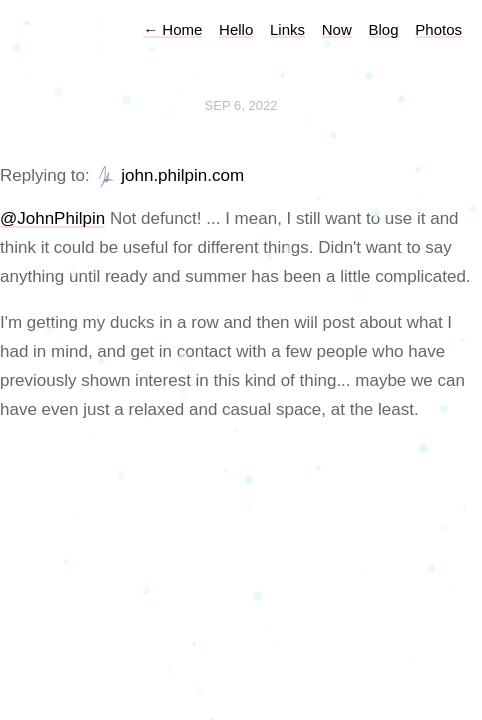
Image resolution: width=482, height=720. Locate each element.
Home (172, 29)
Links (287, 29)
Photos (438, 29)
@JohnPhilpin (52, 218)
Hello (236, 29)
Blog (384, 29)
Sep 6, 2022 (241, 105)
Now (337, 29)
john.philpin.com (182, 175)
